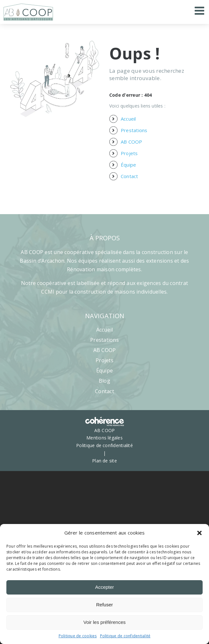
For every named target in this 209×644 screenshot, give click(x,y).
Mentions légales (104, 438)
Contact (130, 176)
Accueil (128, 119)
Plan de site (104, 461)
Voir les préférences (105, 622)
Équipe (128, 165)
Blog (104, 381)
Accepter (104, 587)
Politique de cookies (78, 636)
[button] (199, 533)
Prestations (134, 130)
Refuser (105, 605)
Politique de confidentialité (125, 636)
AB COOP (132, 142)
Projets (129, 153)
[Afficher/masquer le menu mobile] (200, 10)
